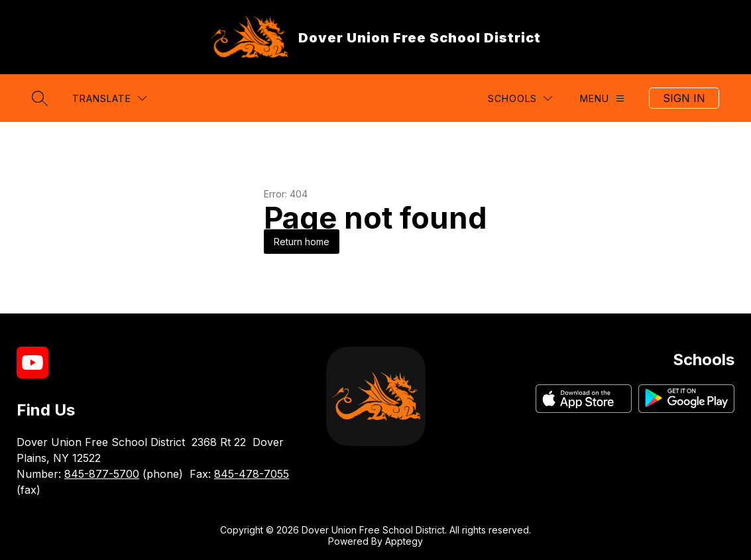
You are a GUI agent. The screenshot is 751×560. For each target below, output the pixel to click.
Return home (302, 242)
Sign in (684, 98)
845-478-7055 (252, 474)
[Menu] (602, 98)
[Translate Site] (109, 98)
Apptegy (404, 541)
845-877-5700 (102, 474)
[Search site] (40, 98)
